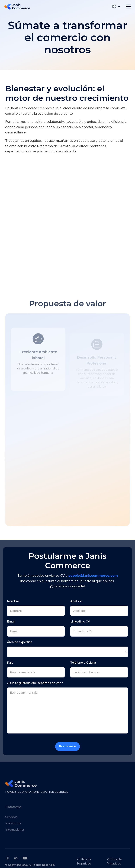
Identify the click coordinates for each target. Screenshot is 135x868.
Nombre (13, 601)
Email (11, 622)
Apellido (76, 601)
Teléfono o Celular (83, 663)
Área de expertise (20, 642)
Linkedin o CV (80, 622)
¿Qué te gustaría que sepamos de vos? (35, 683)
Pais (10, 663)
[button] (116, 6)
